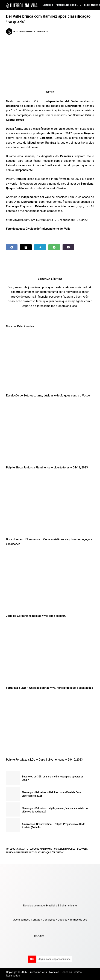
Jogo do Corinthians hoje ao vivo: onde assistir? (36, 616)
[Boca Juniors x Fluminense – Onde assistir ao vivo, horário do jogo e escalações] (50, 504)
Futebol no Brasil (69, 5)
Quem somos (21, 920)
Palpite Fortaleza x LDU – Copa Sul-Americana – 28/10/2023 (44, 760)
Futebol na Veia (15, 849)
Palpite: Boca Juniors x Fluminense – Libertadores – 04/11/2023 (47, 467)
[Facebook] (12, 247)
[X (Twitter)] (26, 247)
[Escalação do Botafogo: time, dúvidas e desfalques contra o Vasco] (50, 361)
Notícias (48, 5)
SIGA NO (39, 936)
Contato (36, 920)
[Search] (93, 5)
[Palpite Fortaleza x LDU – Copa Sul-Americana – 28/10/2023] (50, 725)
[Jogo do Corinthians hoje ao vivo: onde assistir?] (50, 581)
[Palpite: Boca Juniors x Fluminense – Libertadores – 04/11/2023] (50, 433)
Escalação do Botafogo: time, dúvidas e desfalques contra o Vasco (48, 396)
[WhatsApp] (54, 247)
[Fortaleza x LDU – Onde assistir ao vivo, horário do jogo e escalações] (50, 653)
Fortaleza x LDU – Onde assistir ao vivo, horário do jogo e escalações (49, 688)
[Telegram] (40, 247)
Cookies (63, 920)
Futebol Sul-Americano (39, 849)
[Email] (68, 247)
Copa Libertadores (64, 849)
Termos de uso (78, 920)
